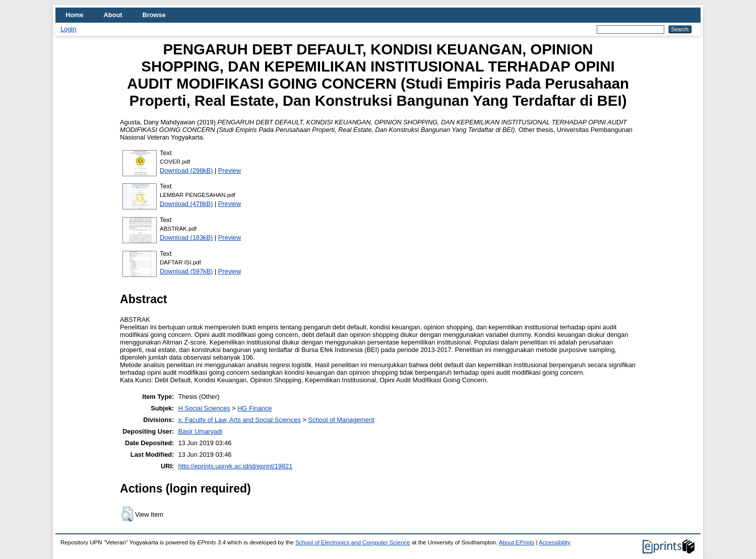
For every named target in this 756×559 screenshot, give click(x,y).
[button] (127, 514)
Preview (230, 170)
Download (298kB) (186, 170)
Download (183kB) (186, 237)
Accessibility (555, 542)
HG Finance (255, 408)
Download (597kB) (186, 271)
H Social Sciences (204, 408)
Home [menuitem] (75, 15)
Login (68, 29)
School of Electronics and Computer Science (353, 542)
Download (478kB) (186, 204)
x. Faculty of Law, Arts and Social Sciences (239, 420)
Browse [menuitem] (154, 15)
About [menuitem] (113, 15)
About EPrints (517, 542)
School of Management (341, 420)
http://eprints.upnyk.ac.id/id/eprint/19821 (235, 466)
